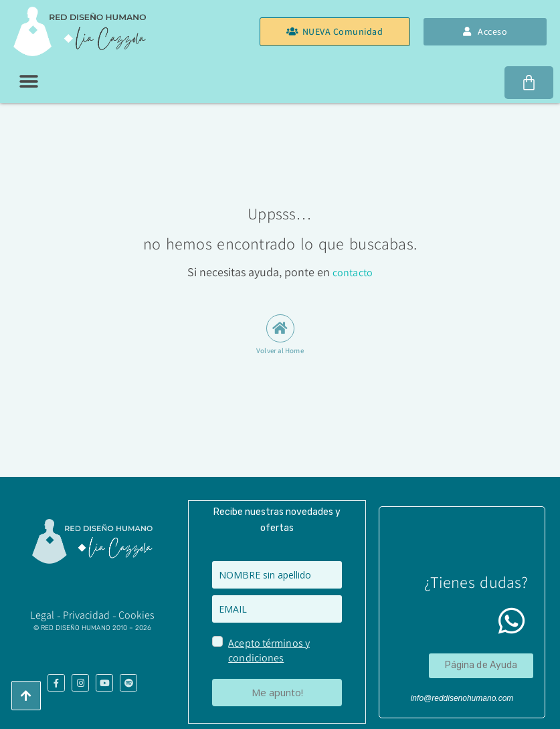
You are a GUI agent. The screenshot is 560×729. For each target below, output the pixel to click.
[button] (28, 81)
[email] (277, 608)
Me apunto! (277, 692)
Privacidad (87, 614)
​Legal (42, 614)
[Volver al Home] (280, 328)
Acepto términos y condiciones (268, 650)
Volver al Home (280, 350)
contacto (353, 273)
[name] (277, 574)
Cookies (137, 614)
